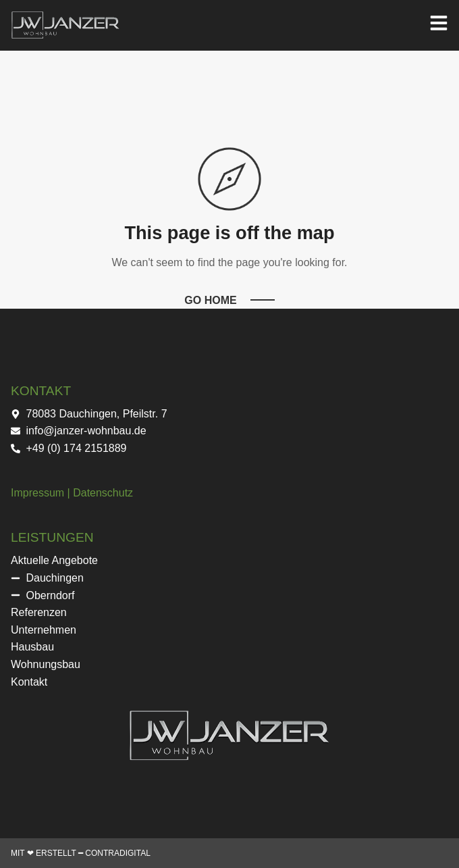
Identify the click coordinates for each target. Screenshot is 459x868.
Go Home (210, 300)
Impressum (37, 493)
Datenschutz (103, 493)
